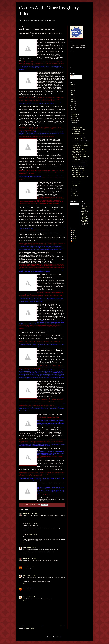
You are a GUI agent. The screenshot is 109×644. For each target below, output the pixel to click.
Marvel (84, 213)
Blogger (60, 637)
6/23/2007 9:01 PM (33, 535)
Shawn (74, 239)
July (73, 124)
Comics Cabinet (86, 204)
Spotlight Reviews (84, 218)
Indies (84, 210)
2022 (73, 87)
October (74, 118)
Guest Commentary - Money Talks (80, 163)
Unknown (75, 241)
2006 (73, 198)
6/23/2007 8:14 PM (33, 514)
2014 (73, 100)
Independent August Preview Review (80, 176)
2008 (73, 111)
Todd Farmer (26, 514)
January (74, 196)
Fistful (84, 208)
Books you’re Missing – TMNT (79, 133)
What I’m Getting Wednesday (79, 137)
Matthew (74, 237)
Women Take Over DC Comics (79, 129)
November (75, 117)
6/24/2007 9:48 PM (31, 597)
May (74, 188)
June (74, 126)
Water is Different (76, 148)
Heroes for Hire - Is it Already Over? (80, 144)
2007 (73, 113)
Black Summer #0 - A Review (78, 171)
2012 (73, 104)
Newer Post (22, 626)
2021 (73, 89)
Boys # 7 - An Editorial (77, 184)
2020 (73, 90)
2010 (73, 107)
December (75, 115)
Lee (73, 234)
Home (42, 626)
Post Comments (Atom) (30, 628)
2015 (73, 98)
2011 (73, 105)
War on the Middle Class (77, 173)
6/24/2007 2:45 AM (30, 567)
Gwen (24, 567)
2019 (73, 92)
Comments (74, 78)
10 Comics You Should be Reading (80, 161)
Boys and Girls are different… (79, 178)
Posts (73, 76)
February (75, 194)
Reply (24, 519)
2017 (73, 96)
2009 (73, 109)
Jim (24, 547)
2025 (73, 85)
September (75, 120)
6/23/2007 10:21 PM (31, 547)
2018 (73, 94)
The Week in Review (85, 221)
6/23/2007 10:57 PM (34, 558)
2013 (73, 102)
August (74, 122)
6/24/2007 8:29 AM (31, 576)
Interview (84, 212)
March (74, 192)
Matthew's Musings (85, 215)
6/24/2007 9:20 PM (30, 588)
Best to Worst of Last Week (78, 135)
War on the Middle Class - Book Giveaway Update (79, 152)
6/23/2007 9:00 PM (33, 523)
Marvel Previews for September (79, 139)
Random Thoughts (76, 131)
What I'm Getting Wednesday (78, 169)
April (74, 190)
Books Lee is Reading (77, 128)
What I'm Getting (86, 223)
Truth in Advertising (76, 174)
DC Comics (85, 207)
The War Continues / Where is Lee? (80, 165)
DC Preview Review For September (80, 146)
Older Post (62, 626)
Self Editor (74, 186)
